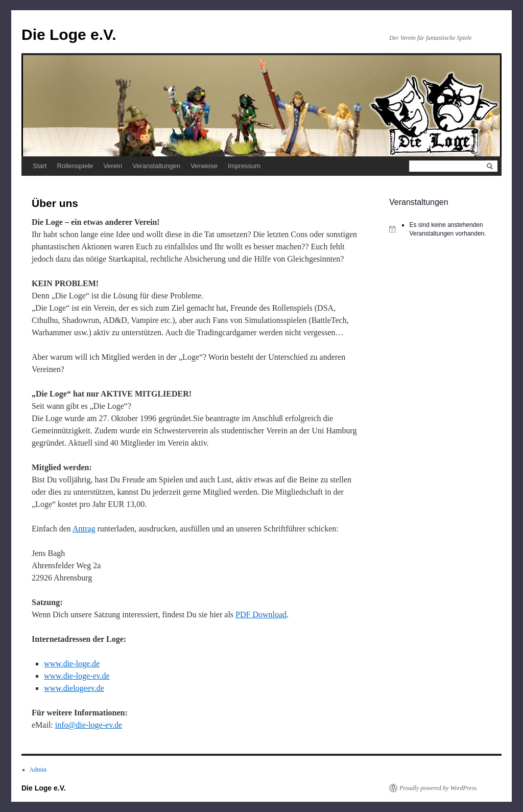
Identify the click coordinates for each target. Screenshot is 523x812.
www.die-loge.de (72, 664)
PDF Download (261, 614)
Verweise (204, 166)
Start (40, 166)
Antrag (84, 529)
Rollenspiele (75, 166)
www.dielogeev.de (74, 688)
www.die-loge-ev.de (77, 676)
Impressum (244, 166)
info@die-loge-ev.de (89, 725)
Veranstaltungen (156, 166)
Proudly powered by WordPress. (439, 788)
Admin (38, 770)
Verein (113, 166)
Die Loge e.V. (69, 34)
